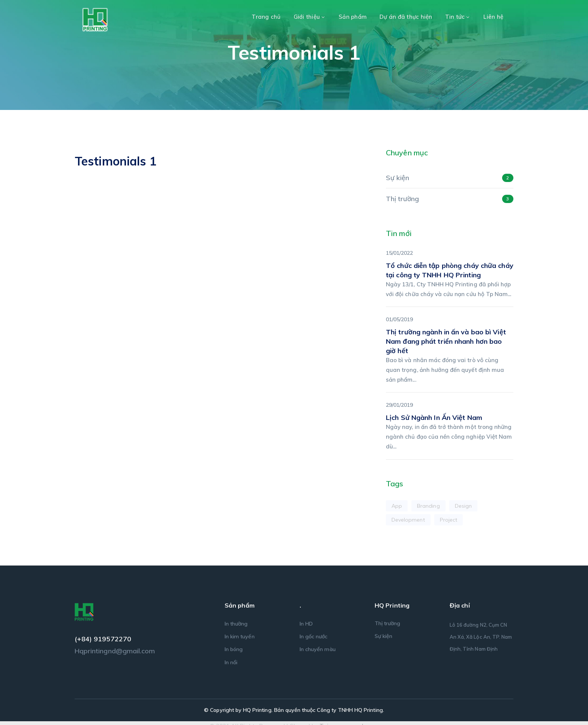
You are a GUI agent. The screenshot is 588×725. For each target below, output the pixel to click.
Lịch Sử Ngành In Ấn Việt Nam (434, 417)
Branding (428, 506)
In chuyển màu (318, 649)
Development (408, 520)
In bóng (234, 649)
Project (448, 520)
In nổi (231, 662)
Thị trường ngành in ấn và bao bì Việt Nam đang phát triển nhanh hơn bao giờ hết (446, 341)
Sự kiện (397, 178)
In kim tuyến (240, 636)
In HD (306, 624)
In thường (236, 624)
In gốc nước (314, 636)
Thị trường (403, 199)
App (397, 506)
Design (463, 506)
